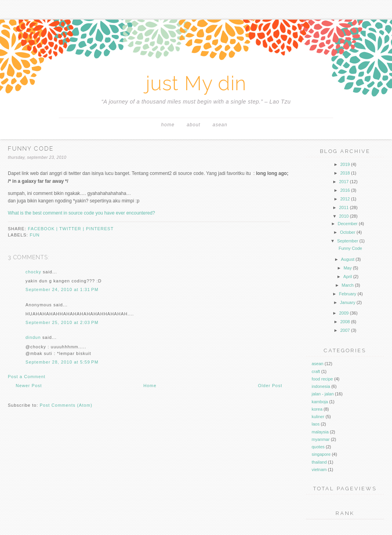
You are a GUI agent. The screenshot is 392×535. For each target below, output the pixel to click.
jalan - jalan (323, 394)
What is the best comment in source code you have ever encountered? (82, 213)
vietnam (319, 469)
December (348, 224)
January (348, 302)
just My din (196, 83)
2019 (345, 164)
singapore (321, 454)
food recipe (322, 379)
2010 (344, 216)
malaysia (320, 432)
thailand (319, 462)
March (348, 285)
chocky (33, 272)
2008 (345, 322)
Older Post (270, 386)
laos (316, 424)
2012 (345, 199)
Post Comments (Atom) (66, 405)
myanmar (321, 439)
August (348, 259)
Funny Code (350, 248)
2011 (344, 207)
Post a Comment (27, 377)
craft (316, 371)
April (348, 277)
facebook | (44, 229)
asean (220, 125)
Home (168, 125)
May (348, 268)
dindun (33, 337)
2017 (344, 182)
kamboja (320, 402)
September (348, 241)
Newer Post (29, 386)
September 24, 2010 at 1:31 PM (62, 289)
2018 (345, 173)
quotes (318, 447)
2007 (345, 330)
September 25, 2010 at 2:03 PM (62, 322)
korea (317, 409)
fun (35, 235)
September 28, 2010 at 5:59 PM (62, 362)
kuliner (318, 417)
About (193, 125)
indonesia (321, 386)
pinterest (100, 229)
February (348, 294)
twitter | (73, 229)
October (348, 232)
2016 (345, 190)
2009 (344, 313)
